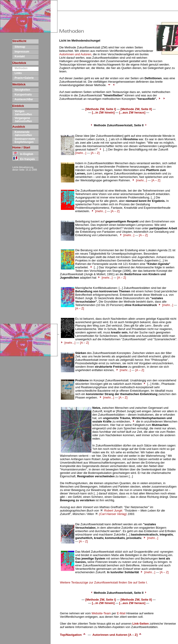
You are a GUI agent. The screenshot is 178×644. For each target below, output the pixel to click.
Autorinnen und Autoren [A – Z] (117, 635)
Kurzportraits (22, 95)
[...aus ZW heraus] (132, 112)
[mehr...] (81, 153)
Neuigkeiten (21, 90)
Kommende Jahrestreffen (22, 134)
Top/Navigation (73, 635)
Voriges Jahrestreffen (22, 113)
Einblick (18, 106)
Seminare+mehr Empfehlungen (24, 140)
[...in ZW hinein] (103, 112)
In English (23, 154)
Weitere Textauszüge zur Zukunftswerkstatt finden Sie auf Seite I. (104, 582)
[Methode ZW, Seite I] (101, 109)
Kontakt (19, 56)
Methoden (20, 68)
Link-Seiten (141, 624)
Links (17, 73)
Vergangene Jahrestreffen (22, 120)
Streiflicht (19, 41)
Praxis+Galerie (23, 78)
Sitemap (19, 47)
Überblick (19, 63)
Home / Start (21, 147)
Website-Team (101, 613)
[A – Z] (95, 153)
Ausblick (19, 127)
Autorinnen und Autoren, (76, 54)
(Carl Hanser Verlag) (113, 514)
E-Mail (121, 613)
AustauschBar (23, 99)
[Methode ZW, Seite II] (136, 109)
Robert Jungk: (114, 511)
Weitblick (19, 84)
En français (24, 159)
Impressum (21, 52)
